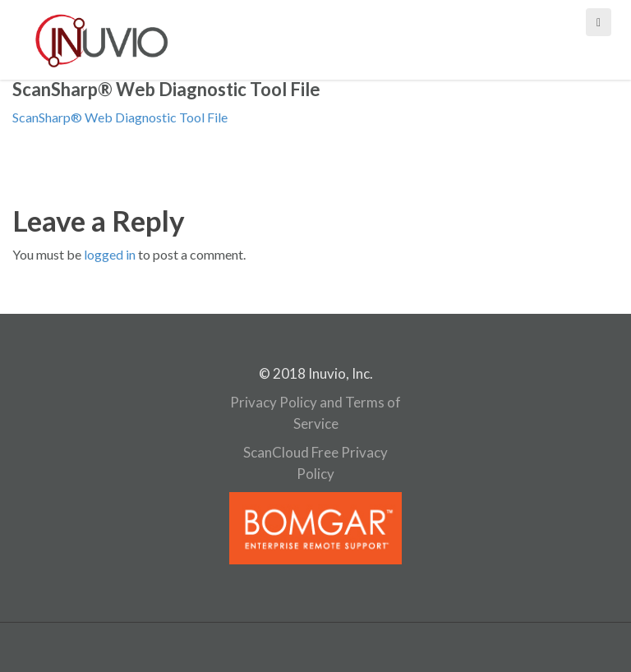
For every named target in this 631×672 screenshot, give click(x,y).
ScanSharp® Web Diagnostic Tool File (120, 117)
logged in (110, 254)
